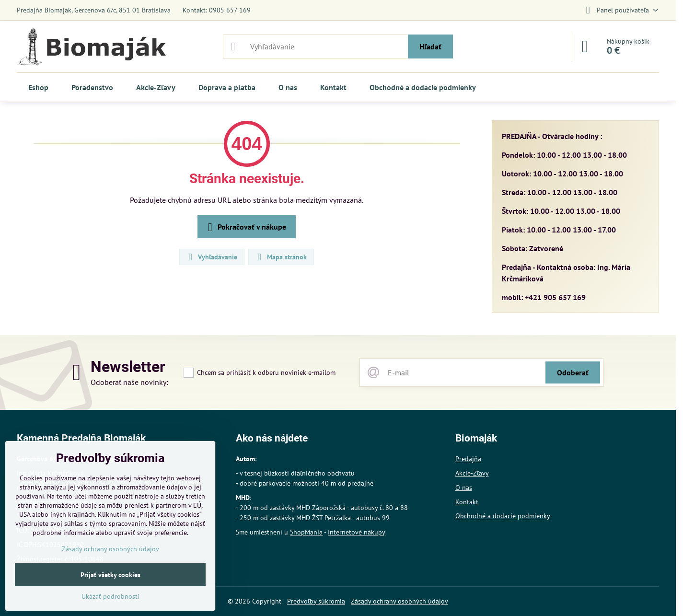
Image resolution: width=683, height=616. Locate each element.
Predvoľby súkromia (316, 601)
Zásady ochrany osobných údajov (399, 601)
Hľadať (430, 46)
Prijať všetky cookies (110, 575)
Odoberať (573, 372)
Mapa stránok (281, 257)
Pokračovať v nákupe (245, 227)
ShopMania (306, 532)
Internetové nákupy (357, 532)
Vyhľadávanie (211, 257)
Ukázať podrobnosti (110, 596)
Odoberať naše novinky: (129, 382)
